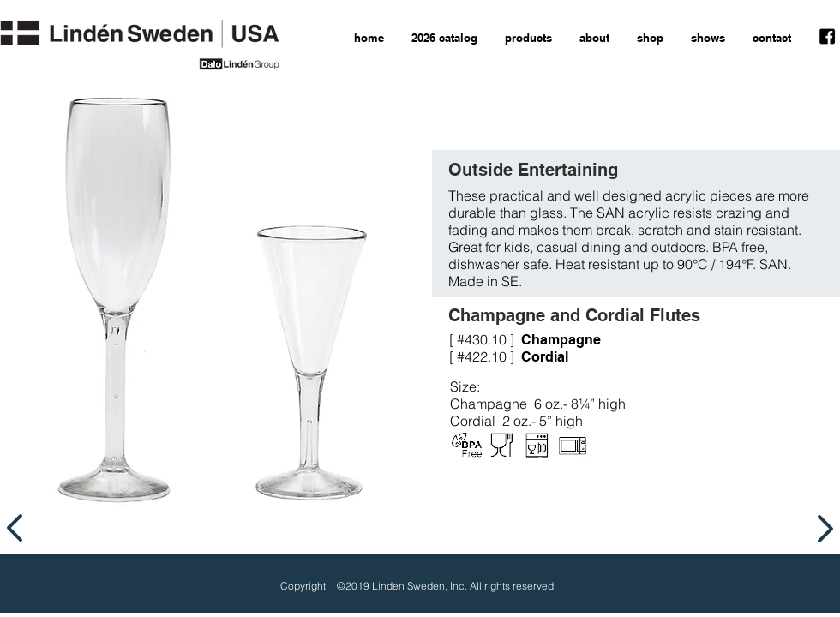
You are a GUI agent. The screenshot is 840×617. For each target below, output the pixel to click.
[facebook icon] (827, 37)
